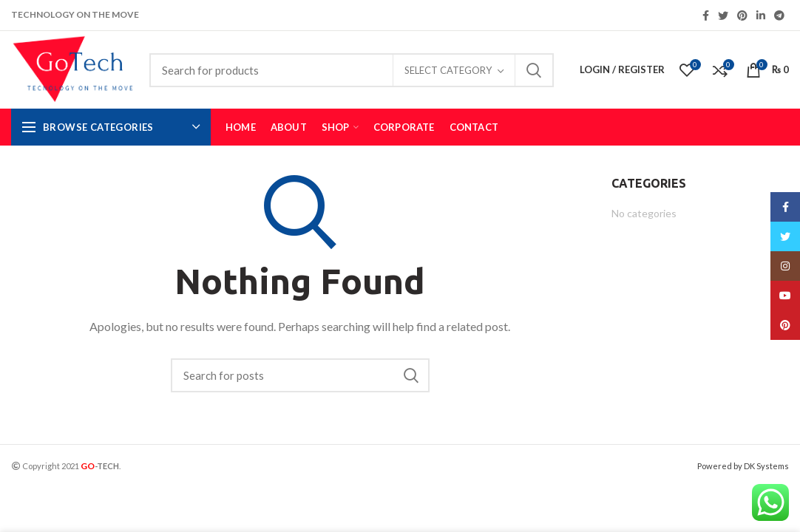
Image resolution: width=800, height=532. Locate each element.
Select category (448, 70)
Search (534, 70)
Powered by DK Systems (743, 466)
